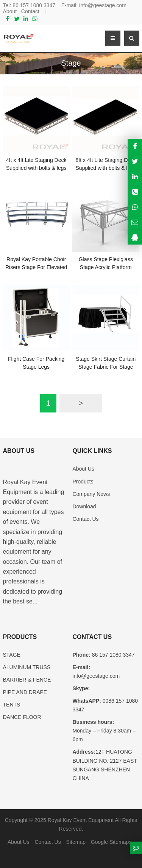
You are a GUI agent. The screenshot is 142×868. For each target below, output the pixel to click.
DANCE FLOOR (22, 717)
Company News (91, 494)
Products (83, 482)
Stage (71, 63)
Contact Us (85, 519)
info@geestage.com (103, 5)
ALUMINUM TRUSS (27, 667)
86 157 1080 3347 (34, 5)
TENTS (12, 705)
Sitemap (76, 842)
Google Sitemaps (111, 842)
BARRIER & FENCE (27, 680)
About (10, 11)
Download (84, 506)
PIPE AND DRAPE (25, 692)
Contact (30, 11)
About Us (83, 469)
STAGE (12, 655)
